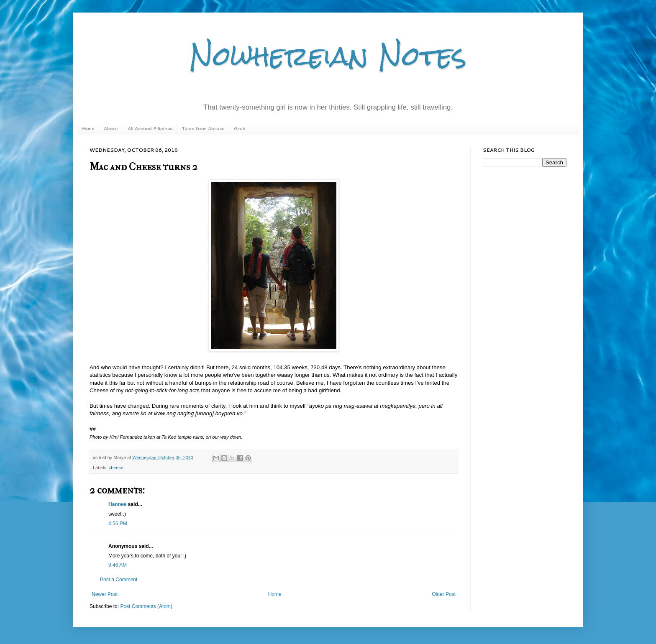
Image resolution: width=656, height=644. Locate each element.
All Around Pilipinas (150, 128)
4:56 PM (118, 524)
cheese (116, 468)
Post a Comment (119, 580)
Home (88, 128)
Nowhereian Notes (328, 56)
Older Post (444, 594)
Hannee (117, 504)
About (111, 128)
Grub (240, 128)
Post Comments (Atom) (146, 606)
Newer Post (105, 594)
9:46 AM (118, 565)
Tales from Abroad (203, 128)
